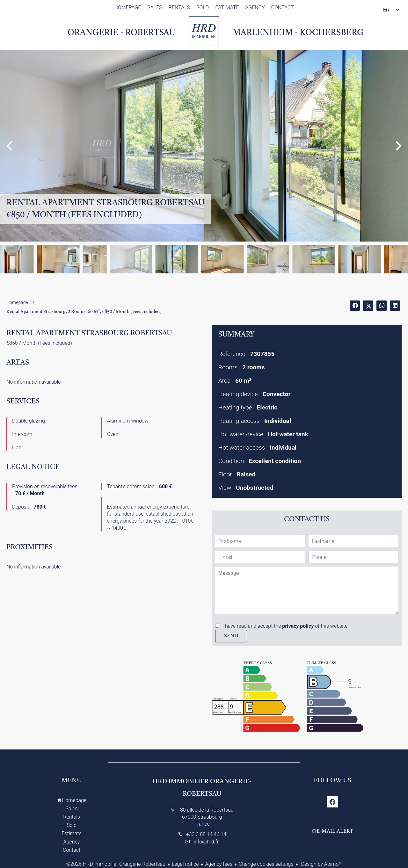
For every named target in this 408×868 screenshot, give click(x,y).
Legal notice (185, 864)
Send (231, 636)
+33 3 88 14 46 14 (206, 834)
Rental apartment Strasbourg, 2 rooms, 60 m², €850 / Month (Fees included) (84, 312)
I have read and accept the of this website (285, 626)
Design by (321, 864)
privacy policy (298, 626)
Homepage (204, 31)
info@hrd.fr (206, 842)
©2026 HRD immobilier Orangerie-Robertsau (116, 864)
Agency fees (219, 864)
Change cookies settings (266, 864)
